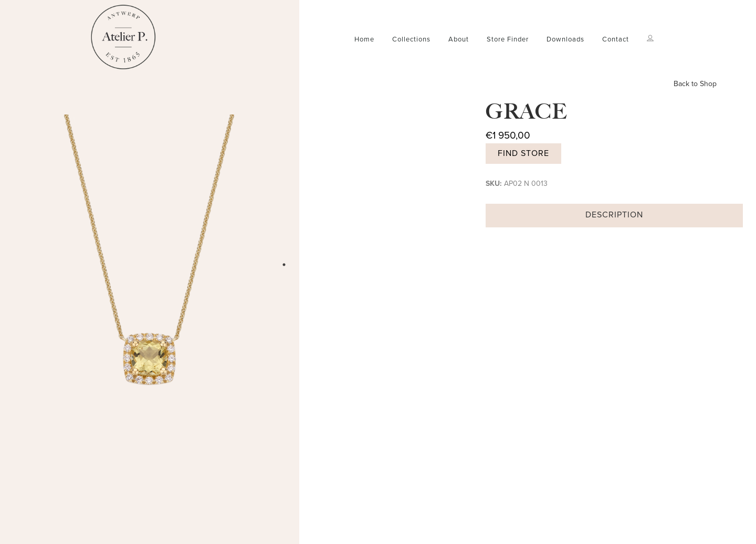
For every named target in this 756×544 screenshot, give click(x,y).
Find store (523, 153)
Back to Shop (695, 84)
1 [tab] (284, 265)
